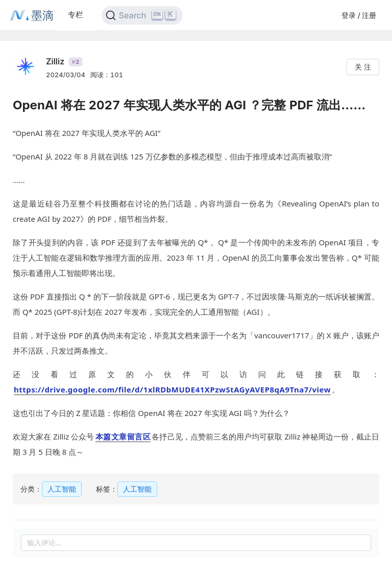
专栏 (76, 15)
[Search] (142, 15)
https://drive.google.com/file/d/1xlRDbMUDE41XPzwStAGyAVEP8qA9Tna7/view (172, 389)
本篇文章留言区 (123, 436)
